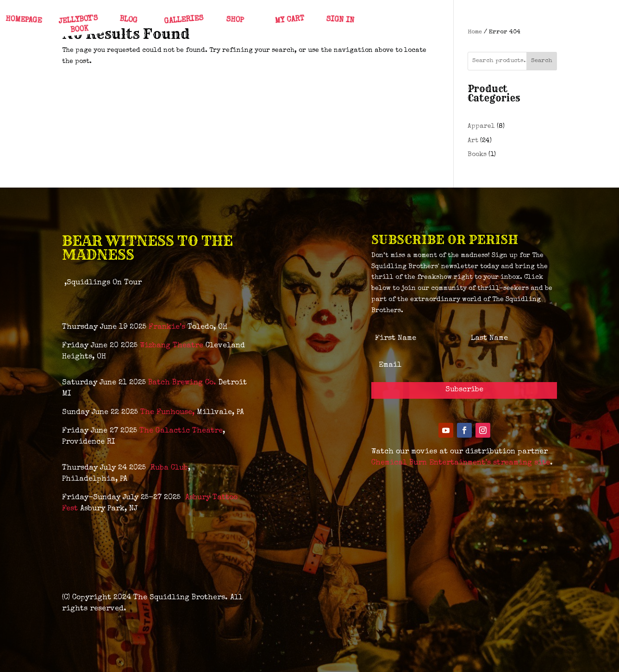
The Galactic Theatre (181, 431)
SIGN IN (340, 20)
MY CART (289, 20)
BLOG (128, 20)
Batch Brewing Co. (182, 383)
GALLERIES (184, 20)
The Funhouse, (167, 413)
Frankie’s (167, 327)
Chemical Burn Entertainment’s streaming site (461, 463)
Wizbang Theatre (172, 346)
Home (475, 32)
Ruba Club (169, 468)
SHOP (234, 20)
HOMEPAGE (23, 20)
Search (542, 61)
